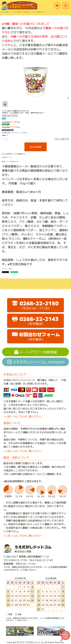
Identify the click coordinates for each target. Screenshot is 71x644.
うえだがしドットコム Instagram (39, 362)
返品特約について (7, 157)
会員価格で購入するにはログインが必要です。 (15, 133)
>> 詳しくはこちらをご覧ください (22, 416)
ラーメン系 (13, 12)
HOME (2, 12)
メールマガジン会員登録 (38, 352)
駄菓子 (7, 12)
